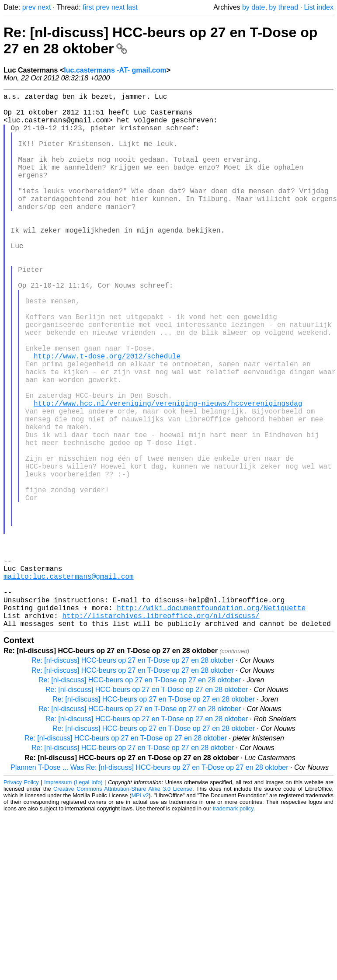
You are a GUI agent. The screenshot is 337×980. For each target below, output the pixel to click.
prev (29, 7)
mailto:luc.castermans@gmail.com (69, 685)
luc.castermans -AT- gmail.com (115, 70)
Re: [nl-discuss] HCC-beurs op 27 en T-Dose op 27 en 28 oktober (133, 779)
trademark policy (233, 927)
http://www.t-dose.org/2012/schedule (107, 415)
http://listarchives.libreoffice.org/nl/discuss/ (161, 733)
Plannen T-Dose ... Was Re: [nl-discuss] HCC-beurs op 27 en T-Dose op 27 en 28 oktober (149, 886)
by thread (283, 7)
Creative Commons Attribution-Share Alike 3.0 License (123, 908)
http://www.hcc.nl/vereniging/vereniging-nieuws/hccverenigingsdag (168, 473)
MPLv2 (140, 914)
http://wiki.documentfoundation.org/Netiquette (211, 723)
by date (254, 7)
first (88, 7)
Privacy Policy (21, 901)
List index (319, 7)
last (132, 7)
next (44, 7)
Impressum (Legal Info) (73, 901)
